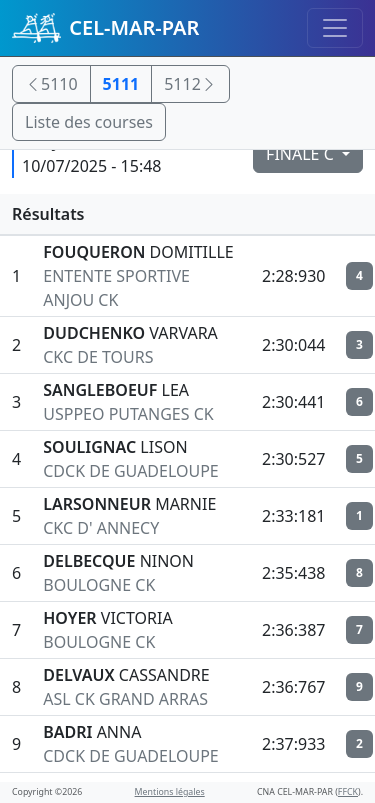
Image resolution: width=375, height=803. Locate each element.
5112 (190, 84)
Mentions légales (170, 792)
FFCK (348, 792)
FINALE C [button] (302, 154)
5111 (121, 84)
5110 (51, 84)
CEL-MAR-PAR (105, 28)
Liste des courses (89, 122)
